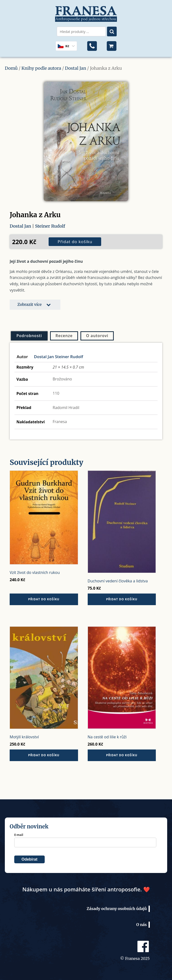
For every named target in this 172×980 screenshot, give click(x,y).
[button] (35, 305)
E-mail (19, 835)
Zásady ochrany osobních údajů (117, 909)
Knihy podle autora (41, 68)
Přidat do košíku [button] (44, 599)
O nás (142, 925)
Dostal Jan (76, 68)
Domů (11, 68)
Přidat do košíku (75, 242)
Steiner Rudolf (50, 226)
